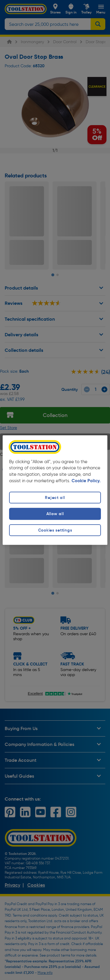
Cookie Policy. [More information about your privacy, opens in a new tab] (86, 481)
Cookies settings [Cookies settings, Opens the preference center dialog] (55, 530)
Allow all (55, 514)
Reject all (55, 498)
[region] (55, 490)
